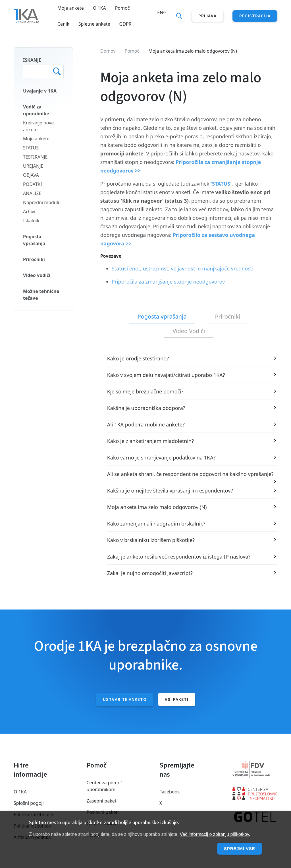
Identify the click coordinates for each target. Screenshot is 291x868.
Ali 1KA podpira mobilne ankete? (146, 424)
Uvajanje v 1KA (40, 91)
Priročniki (34, 259)
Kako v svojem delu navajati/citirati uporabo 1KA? (166, 375)
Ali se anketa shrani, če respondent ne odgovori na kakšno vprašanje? (190, 474)
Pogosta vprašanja (34, 240)
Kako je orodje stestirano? (138, 358)
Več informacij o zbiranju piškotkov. (215, 834)
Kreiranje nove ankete (38, 126)
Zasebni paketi (102, 801)
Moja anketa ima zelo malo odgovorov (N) (157, 507)
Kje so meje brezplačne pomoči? (145, 391)
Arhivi (29, 212)
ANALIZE (32, 193)
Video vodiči (37, 275)
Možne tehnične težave (41, 295)
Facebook (170, 792)
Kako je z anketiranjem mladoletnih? (150, 441)
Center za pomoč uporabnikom (105, 786)
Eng (162, 13)
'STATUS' (221, 184)
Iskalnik (31, 221)
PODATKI (33, 184)
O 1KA (99, 8)
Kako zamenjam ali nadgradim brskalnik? (156, 524)
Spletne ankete (94, 24)
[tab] (162, 317)
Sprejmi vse (238, 848)
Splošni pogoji (29, 803)
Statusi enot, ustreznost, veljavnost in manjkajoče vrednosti (183, 268)
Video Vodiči (189, 331)
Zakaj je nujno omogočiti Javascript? (150, 573)
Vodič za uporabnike (36, 110)
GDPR (125, 24)
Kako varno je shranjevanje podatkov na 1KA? (161, 457)
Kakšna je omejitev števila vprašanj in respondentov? (170, 491)
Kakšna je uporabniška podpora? (146, 408)
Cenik (63, 24)
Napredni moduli (41, 202)
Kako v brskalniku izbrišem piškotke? (151, 540)
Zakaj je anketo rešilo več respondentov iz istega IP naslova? (179, 557)
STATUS (31, 148)
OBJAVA (31, 175)
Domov (108, 51)
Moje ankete (71, 8)
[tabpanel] (189, 466)
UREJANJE (33, 166)
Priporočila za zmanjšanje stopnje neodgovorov (168, 282)
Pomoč (122, 8)
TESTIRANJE (35, 157)
